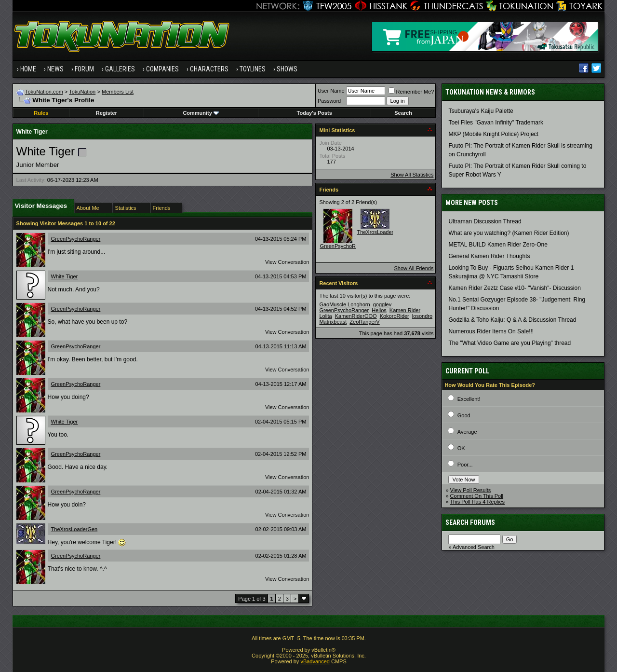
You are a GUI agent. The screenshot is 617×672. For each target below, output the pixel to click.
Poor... (465, 465)
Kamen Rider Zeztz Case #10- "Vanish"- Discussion (514, 288)
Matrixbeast (333, 322)
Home (28, 69)
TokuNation (82, 92)
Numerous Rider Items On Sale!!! (491, 331)
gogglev (382, 304)
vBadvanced (315, 661)
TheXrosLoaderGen (74, 529)
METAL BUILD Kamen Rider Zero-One (498, 245)
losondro (422, 316)
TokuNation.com (44, 92)
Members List (118, 92)
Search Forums (470, 522)
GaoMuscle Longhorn (344, 304)
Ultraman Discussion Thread (485, 221)
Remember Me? (411, 92)
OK (461, 448)
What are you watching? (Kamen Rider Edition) (509, 233)
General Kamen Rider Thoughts (489, 256)
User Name (331, 91)
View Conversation (287, 262)
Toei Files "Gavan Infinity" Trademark (496, 123)
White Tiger (65, 276)
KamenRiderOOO (356, 316)
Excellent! (469, 399)
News (55, 69)
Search (403, 113)
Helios (379, 310)
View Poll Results (471, 490)
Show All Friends (414, 268)
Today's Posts (315, 113)
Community (201, 113)
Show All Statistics (412, 175)
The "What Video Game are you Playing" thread (510, 343)
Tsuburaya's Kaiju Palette (481, 111)
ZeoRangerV (364, 322)
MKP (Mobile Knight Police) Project (493, 134)
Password (329, 101)
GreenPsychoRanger (76, 239)
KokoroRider (395, 316)
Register (107, 113)
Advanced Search (474, 547)
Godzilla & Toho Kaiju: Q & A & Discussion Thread (512, 320)
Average (467, 432)
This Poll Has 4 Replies (477, 502)
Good (464, 415)
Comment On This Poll (477, 496)
